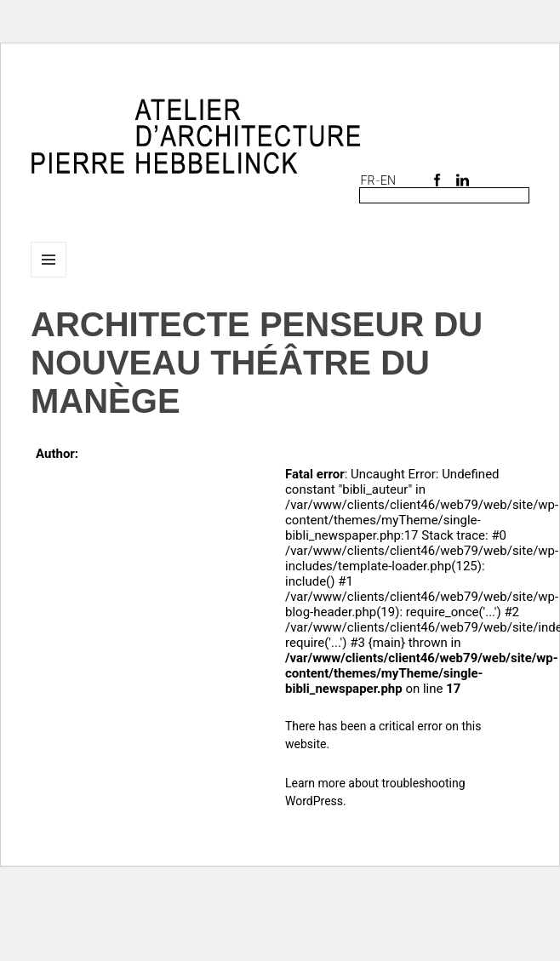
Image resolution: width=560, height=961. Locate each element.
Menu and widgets (49, 277)
